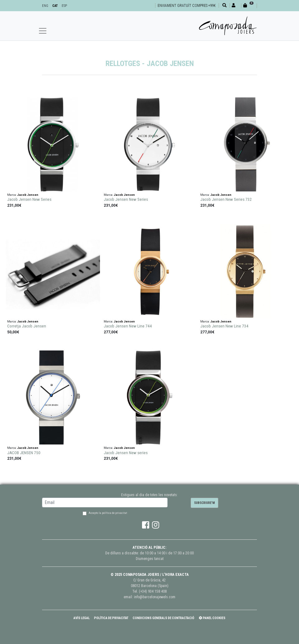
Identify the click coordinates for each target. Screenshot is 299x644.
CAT (55, 6)
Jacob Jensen (28, 195)
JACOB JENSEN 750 (24, 453)
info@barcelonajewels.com (155, 597)
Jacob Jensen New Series (29, 199)
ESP (64, 6)
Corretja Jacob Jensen (27, 326)
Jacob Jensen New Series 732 (226, 199)
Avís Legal (82, 618)
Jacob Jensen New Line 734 (224, 326)
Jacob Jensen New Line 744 (128, 326)
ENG (45, 6)
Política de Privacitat (111, 618)
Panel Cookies (212, 618)
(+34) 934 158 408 (153, 591)
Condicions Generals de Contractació (164, 618)
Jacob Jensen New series (126, 453)
